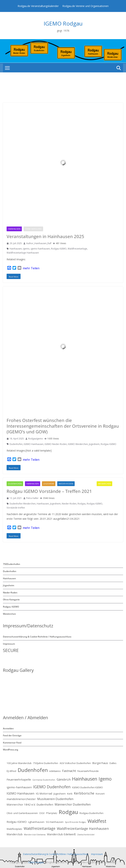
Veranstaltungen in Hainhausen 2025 (45, 236)
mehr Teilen (31, 268)
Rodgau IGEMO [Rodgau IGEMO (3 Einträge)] (17, 822)
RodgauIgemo (36, 439)
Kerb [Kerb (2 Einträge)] (70, 794)
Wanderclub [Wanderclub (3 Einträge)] (15, 834)
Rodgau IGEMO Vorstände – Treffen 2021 (49, 491)
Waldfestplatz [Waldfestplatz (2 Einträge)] (14, 829)
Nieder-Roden (66, 484)
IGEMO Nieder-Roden (56, 444)
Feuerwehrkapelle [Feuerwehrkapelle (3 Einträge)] (19, 779)
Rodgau (82, 504)
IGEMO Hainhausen (34, 444)
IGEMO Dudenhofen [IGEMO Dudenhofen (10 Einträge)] (52, 787)
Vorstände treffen (16, 508)
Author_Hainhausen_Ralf (39, 243)
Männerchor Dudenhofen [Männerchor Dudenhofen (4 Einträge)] (73, 804)
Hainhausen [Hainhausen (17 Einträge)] (85, 779)
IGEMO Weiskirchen (78, 444)
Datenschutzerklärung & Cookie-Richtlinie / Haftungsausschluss (37, 637)
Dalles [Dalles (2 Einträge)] (113, 763)
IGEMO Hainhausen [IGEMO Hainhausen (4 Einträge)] (20, 793)
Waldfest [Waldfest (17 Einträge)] (97, 821)
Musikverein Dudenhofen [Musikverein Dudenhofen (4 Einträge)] (55, 799)
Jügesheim (94, 444)
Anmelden (8, 728)
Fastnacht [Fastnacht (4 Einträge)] (69, 771)
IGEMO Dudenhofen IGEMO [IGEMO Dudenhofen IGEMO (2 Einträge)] (87, 787)
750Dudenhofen (12, 564)
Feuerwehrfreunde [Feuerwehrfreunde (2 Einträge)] (88, 771)
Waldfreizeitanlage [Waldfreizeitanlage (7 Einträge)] (40, 828)
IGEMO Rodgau (63, 23)
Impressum (9, 644)
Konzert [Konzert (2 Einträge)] (100, 794)
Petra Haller (32, 498)
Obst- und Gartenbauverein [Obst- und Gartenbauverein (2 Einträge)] (22, 813)
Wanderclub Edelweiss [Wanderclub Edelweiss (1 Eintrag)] (35, 835)
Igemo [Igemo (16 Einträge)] (105, 779)
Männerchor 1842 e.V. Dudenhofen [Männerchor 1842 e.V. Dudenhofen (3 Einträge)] (30, 804)
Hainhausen (14, 229)
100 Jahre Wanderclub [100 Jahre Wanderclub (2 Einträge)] (19, 763)
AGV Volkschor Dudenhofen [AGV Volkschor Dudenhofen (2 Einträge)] (75, 763)
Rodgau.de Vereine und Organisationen (85, 6)
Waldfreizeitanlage (77, 249)
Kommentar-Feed (12, 743)
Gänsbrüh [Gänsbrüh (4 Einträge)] (64, 779)
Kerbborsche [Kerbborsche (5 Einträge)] (84, 793)
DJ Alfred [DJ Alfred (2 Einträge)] (11, 771)
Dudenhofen (16, 444)
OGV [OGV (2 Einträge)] (42, 813)
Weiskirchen (104, 484)
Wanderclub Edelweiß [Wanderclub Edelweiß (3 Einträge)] (61, 834)
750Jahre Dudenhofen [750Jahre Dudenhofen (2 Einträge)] (46, 763)
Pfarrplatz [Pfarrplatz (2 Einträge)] (52, 813)
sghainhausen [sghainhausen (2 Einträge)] (36, 822)
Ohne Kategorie (33, 229)
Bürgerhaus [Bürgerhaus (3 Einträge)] (100, 763)
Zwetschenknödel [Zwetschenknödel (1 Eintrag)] (86, 835)
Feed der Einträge (12, 735)
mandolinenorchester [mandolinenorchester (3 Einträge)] (21, 799)
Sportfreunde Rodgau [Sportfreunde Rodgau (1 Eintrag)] (75, 822)
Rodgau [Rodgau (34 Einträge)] (68, 812)
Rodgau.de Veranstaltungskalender (38, 6)
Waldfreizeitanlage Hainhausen (23, 253)
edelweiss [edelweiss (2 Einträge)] (55, 771)
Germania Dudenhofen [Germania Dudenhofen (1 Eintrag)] (44, 780)
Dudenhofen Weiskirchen (23, 504)
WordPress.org (11, 750)
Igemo (26, 249)
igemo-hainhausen (40, 249)
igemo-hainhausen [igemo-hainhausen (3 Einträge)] (19, 787)
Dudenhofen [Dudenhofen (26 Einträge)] (33, 770)
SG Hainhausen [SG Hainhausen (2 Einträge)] (55, 822)
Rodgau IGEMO (54, 229)
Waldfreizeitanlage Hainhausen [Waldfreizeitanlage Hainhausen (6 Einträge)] (83, 829)
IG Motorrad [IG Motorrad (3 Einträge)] (44, 793)
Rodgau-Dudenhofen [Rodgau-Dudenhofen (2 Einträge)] (92, 813)
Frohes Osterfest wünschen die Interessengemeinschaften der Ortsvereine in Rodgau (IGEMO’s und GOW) (63, 426)
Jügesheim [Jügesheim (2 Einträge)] (60, 794)
